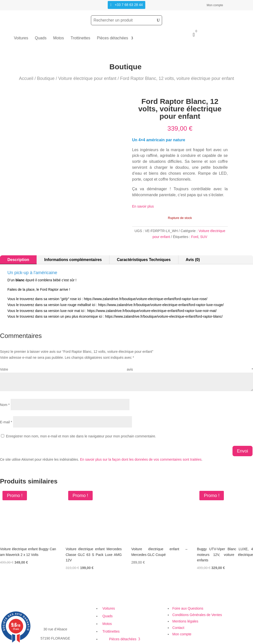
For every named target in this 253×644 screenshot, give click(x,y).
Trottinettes (80, 38)
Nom (5, 400)
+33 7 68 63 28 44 (129, 5)
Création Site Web (182, 641)
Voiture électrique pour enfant (87, 78)
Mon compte (215, 5)
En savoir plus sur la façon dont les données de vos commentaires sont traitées (141, 454)
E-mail (6, 417)
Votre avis (126, 364)
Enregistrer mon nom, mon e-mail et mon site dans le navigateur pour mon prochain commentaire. (81, 431)
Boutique (46, 78)
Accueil (26, 78)
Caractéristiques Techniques (144, 255)
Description (18, 255)
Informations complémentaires (73, 255)
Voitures (21, 38)
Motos (59, 38)
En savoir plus (143, 206)
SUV (204, 237)
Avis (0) (193, 255)
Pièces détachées (112, 38)
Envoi (242, 446)
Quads (41, 38)
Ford (195, 237)
